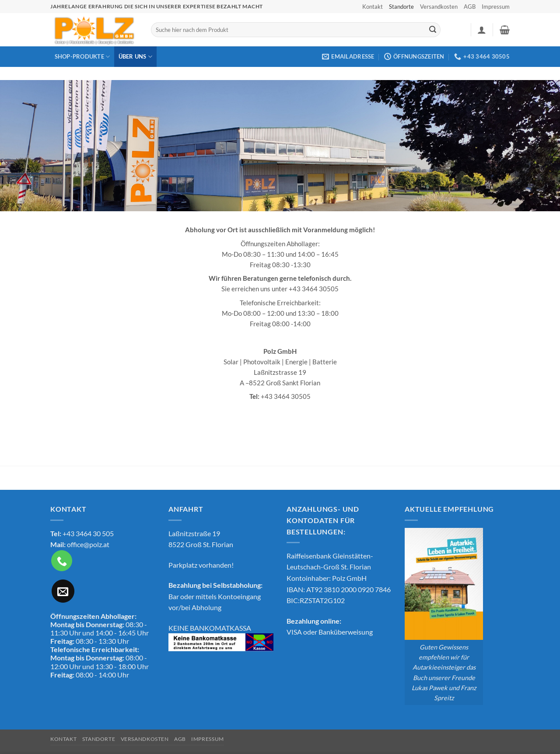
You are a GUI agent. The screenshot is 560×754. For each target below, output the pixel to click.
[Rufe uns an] (62, 561)
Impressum (496, 7)
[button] (482, 30)
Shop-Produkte (82, 57)
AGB (470, 7)
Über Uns (136, 57)
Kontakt (373, 7)
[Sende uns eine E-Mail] (63, 591)
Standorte (401, 7)
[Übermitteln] (433, 30)
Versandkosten (439, 7)
